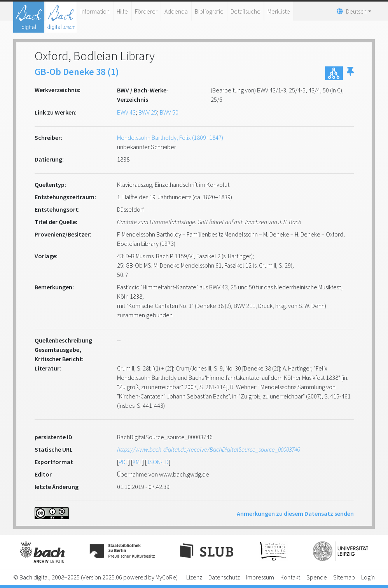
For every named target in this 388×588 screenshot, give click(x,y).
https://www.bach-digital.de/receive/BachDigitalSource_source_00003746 (208, 449)
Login (368, 577)
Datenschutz (224, 577)
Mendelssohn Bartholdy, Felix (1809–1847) (170, 137)
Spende (317, 577)
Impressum (260, 577)
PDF (123, 462)
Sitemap (344, 577)
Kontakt (290, 577)
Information (95, 11)
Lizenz (194, 577)
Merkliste (279, 11)
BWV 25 (148, 112)
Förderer (146, 11)
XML (137, 462)
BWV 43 (126, 112)
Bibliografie (209, 11)
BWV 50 (169, 112)
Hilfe (122, 11)
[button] (350, 73)
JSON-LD (158, 462)
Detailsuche (246, 11)
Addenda (176, 11)
